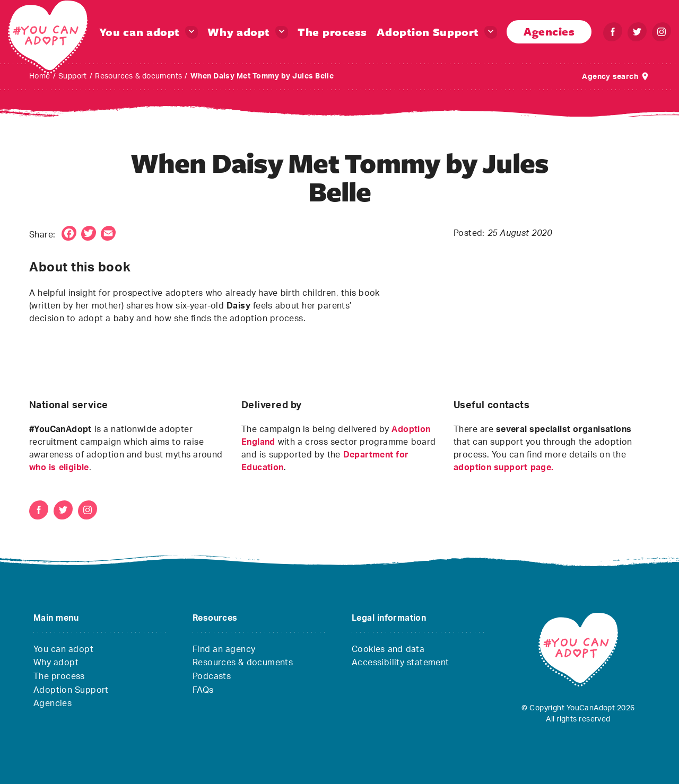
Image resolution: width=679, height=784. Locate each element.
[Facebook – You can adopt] (613, 32)
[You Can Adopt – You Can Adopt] (48, 37)
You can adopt (140, 32)
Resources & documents (243, 663)
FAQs (203, 690)
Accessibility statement (401, 663)
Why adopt (239, 32)
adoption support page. (504, 468)
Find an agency (224, 649)
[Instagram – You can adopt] (661, 32)
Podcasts (212, 676)
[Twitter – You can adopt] (637, 32)
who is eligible (59, 468)
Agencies (549, 31)
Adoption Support (428, 32)
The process (332, 32)
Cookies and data (388, 649)
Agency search (610, 77)
